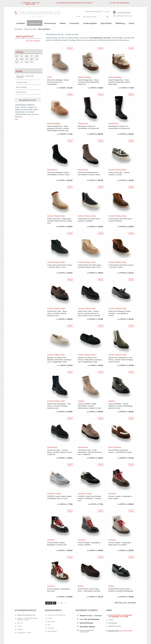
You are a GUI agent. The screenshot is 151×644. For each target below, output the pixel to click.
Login (107, 12)
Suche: (78, 17)
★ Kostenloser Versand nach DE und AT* (74, 3)
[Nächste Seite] (65, 603)
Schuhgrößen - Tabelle (24, 633)
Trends (131, 23)
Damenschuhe (35, 23)
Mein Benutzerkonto (93, 12)
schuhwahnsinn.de (25, 610)
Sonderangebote (90, 23)
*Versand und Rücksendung (56, 615)
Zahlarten (20, 629)
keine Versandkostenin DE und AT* (87, 631)
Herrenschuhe (50, 23)
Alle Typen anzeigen (33, 41)
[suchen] (107, 17)
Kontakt (50, 618)
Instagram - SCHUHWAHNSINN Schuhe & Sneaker (27, 619)
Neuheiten (21, 23)
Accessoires (74, 23)
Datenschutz (51, 622)
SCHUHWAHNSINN (126, 631)
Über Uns (20, 623)
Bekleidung (120, 23)
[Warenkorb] (123, 14)
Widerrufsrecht (52, 631)
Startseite (19, 29)
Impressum (51, 628)
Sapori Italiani (106, 23)
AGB (49, 625)
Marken (63, 23)
